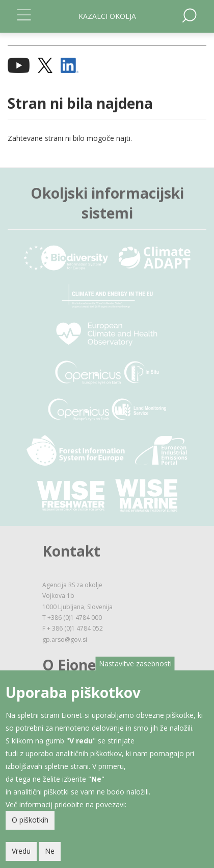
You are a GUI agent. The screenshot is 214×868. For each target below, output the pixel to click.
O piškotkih (30, 820)
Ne (50, 851)
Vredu (21, 851)
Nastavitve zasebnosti (135, 664)
